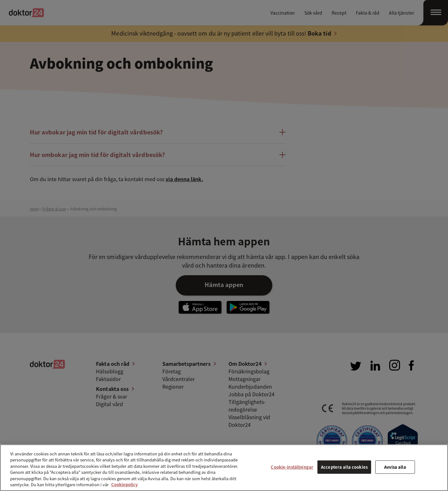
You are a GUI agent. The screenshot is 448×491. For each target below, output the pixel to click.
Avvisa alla (395, 467)
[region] (224, 468)
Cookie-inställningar (292, 467)
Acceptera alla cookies (344, 467)
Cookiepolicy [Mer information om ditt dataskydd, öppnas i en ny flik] (124, 484)
